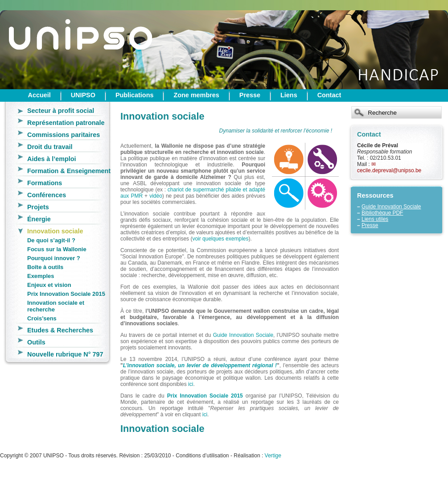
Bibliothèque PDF (382, 213)
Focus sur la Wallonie (57, 249)
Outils (36, 342)
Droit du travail (50, 147)
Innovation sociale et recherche (56, 306)
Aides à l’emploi (52, 159)
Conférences (47, 195)
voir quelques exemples (220, 239)
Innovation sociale (55, 231)
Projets (38, 207)
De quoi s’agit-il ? (51, 240)
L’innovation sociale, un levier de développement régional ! (200, 365)
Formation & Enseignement (69, 171)
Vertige (273, 456)
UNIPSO (83, 95)
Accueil (39, 95)
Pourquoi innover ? (54, 258)
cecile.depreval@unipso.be (389, 170)
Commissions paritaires (64, 135)
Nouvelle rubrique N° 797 (65, 354)
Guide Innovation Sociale (391, 207)
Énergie (39, 219)
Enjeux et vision (49, 285)
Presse (250, 95)
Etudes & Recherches (60, 330)
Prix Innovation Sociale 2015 (66, 294)
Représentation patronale (66, 123)
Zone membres (196, 95)
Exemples (41, 276)
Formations (45, 183)
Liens (289, 95)
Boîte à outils (45, 267)
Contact (329, 95)
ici (191, 384)
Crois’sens (42, 318)
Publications (135, 95)
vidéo (156, 196)
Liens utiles (375, 219)
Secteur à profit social (61, 111)
